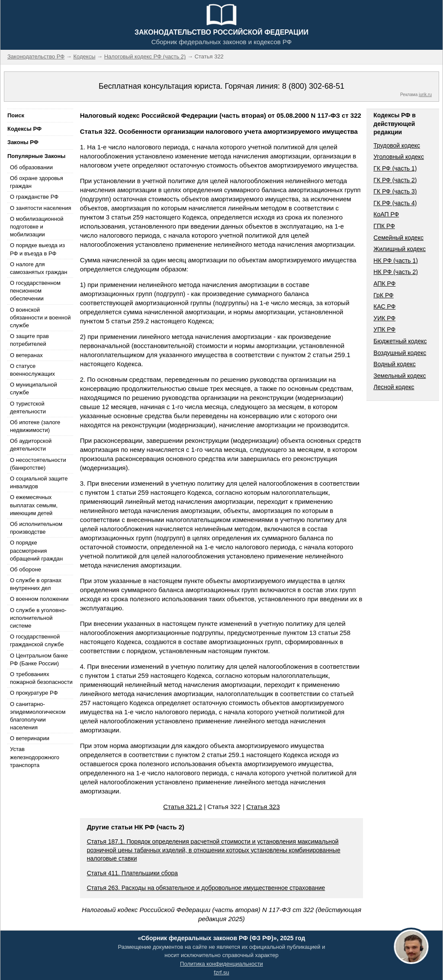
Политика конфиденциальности (221, 964)
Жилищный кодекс (400, 249)
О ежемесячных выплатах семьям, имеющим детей (34, 505)
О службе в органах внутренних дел (36, 584)
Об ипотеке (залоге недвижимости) (35, 426)
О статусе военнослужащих (32, 370)
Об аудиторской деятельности (31, 445)
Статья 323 (263, 807)
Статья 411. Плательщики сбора (132, 873)
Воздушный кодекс (400, 353)
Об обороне (26, 569)
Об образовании (31, 167)
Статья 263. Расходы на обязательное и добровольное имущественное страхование (206, 888)
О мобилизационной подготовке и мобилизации (37, 227)
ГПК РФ (384, 226)
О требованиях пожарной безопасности (41, 678)
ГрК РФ (383, 295)
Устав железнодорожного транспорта (35, 757)
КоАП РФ (386, 214)
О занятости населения (41, 208)
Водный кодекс (395, 364)
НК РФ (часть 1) (396, 261)
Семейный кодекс (398, 238)
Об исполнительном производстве (36, 528)
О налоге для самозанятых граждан (39, 268)
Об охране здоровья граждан (37, 182)
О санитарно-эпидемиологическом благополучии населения (38, 716)
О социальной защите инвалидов (39, 482)
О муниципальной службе (34, 388)
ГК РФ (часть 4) (395, 203)
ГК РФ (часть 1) (395, 168)
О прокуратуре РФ (34, 693)
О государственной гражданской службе (37, 640)
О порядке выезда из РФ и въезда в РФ (37, 249)
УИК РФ (384, 318)
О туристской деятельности (28, 408)
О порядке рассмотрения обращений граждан (36, 550)
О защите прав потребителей (29, 340)
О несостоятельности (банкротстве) (38, 464)
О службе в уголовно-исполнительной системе (38, 618)
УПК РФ (384, 329)
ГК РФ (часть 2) (395, 180)
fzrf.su (221, 972)
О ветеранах (26, 355)
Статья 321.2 (183, 807)
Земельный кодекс (400, 376)
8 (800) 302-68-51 (313, 86)
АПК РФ (384, 284)
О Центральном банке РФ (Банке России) (39, 659)
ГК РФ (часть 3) (395, 191)
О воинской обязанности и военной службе (40, 318)
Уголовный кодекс (399, 157)
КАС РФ (384, 306)
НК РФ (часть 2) (396, 272)
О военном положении (39, 599)
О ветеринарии (30, 738)
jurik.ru (425, 95)
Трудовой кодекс (397, 145)
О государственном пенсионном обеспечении (35, 291)
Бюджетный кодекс (400, 341)
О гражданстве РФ (34, 197)
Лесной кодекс (394, 387)
